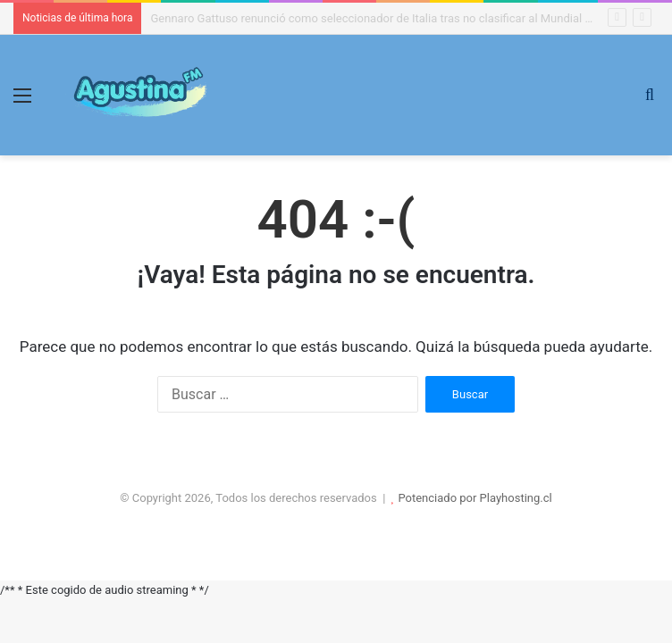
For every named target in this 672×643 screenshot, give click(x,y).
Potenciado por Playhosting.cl (475, 498)
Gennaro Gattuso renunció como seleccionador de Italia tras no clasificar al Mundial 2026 (380, 18)
